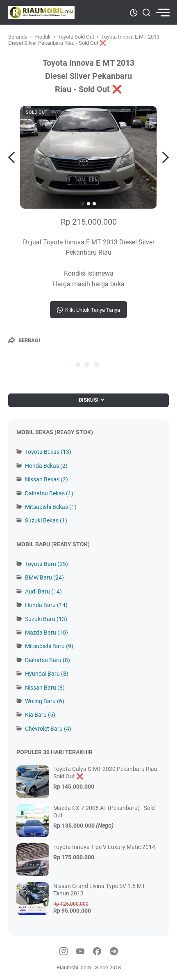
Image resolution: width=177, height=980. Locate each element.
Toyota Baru (47, 564)
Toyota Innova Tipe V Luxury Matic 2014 (104, 847)
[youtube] (80, 952)
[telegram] (114, 952)
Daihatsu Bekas (49, 493)
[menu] (162, 13)
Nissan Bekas (47, 479)
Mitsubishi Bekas (51, 507)
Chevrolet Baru (48, 729)
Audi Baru (43, 591)
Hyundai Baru (47, 674)
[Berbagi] (24, 340)
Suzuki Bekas (46, 520)
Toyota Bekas (48, 452)
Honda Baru (46, 605)
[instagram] (64, 952)
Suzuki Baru (46, 619)
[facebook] (97, 952)
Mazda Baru (47, 633)
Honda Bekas (46, 466)
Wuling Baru (45, 701)
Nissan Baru (45, 688)
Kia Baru (40, 715)
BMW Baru (44, 577)
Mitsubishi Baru (49, 646)
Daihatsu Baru (48, 660)
